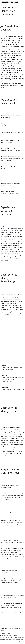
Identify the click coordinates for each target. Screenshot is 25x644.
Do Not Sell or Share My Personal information (9, 635)
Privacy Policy (3, 630)
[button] (23, 2)
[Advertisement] (12, 333)
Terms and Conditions (5, 634)
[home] (10, 2)
